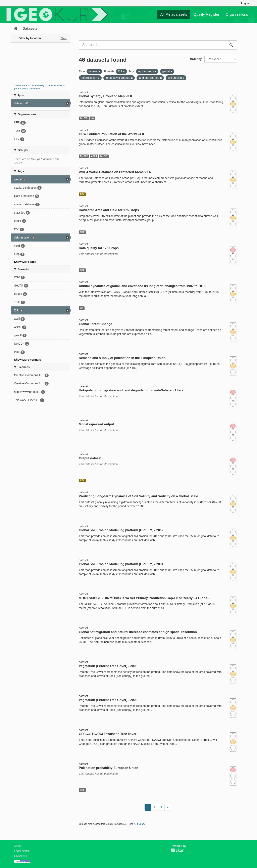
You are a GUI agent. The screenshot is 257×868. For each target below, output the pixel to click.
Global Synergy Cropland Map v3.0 (105, 96)
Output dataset (90, 458)
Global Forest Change (96, 324)
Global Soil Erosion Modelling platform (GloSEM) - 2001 (121, 564)
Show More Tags (25, 262)
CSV (82, 194)
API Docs (139, 824)
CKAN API (21, 856)
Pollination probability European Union (109, 768)
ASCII (94, 156)
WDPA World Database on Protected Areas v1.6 (115, 172)
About (18, 846)
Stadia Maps (21, 85)
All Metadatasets (174, 14)
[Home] (16, 29)
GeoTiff (84, 118)
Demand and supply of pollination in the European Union (122, 358)
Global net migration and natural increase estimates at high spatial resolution (138, 632)
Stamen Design (38, 85)
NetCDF (84, 156)
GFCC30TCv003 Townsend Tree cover (108, 734)
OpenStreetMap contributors (27, 89)
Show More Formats (28, 360)
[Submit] (232, 45)
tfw (92, 118)
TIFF (82, 232)
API (126, 824)
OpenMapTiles (55, 85)
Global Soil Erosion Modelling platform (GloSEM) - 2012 (121, 530)
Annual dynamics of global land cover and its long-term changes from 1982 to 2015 (142, 286)
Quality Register (206, 14)
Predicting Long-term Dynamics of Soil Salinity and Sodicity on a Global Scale (139, 496)
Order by (196, 59)
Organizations (237, 14)
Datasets (30, 29)
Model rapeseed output (96, 424)
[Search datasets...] (153, 45)
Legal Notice (22, 851)
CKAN (177, 850)
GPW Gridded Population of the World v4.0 (111, 134)
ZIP (82, 308)
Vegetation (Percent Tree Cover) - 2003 (108, 700)
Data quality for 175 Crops (99, 248)
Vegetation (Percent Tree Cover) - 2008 (108, 666)
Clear (63, 38)
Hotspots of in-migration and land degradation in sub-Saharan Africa (131, 390)
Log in (245, 3)
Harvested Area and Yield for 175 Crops (109, 210)
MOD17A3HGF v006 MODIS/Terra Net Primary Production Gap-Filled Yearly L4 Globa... (144, 598)
